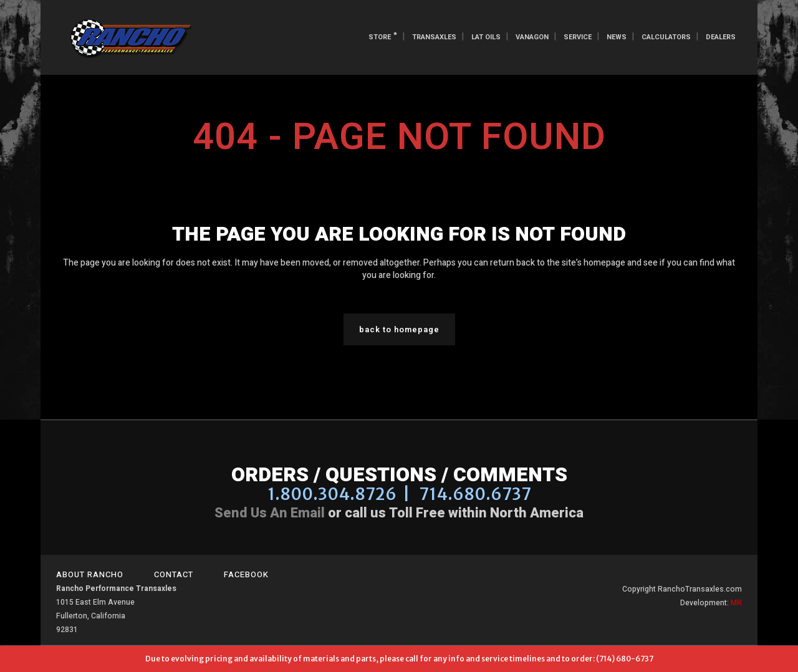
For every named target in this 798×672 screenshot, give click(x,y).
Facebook (246, 574)
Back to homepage (399, 329)
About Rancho (90, 574)
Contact (174, 574)
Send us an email (270, 513)
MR (736, 603)
